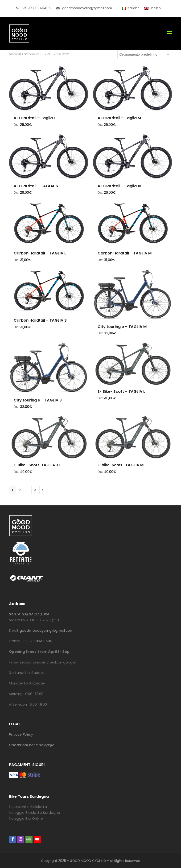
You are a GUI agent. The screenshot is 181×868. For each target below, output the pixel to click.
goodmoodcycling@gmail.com (47, 630)
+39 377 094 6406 (37, 641)
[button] (169, 33)
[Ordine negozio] (145, 54)
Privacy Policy (21, 734)
